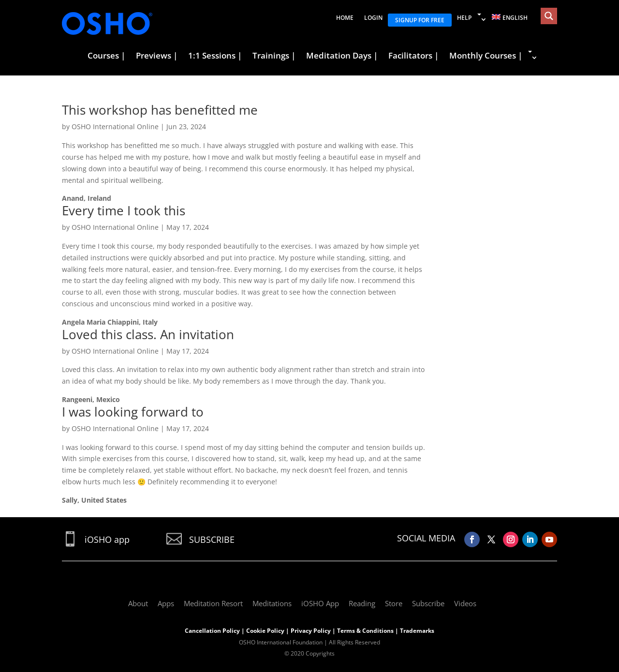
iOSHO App (320, 603)
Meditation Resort (213, 603)
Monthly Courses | (486, 56)
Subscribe (428, 603)
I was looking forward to (133, 412)
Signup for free (420, 20)
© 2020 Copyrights (309, 653)
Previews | (157, 56)
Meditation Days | (342, 56)
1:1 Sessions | (215, 56)
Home (345, 18)
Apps (166, 603)
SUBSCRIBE (212, 539)
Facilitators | (413, 56)
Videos (465, 603)
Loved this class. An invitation (148, 334)
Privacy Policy (311, 631)
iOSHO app (107, 539)
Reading (362, 603)
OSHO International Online (115, 127)
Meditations (272, 603)
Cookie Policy (265, 631)
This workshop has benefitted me (160, 110)
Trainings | (274, 56)
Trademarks (417, 631)
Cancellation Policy (212, 631)
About (138, 603)
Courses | (106, 56)
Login (373, 18)
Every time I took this (124, 210)
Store (394, 603)
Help (464, 18)
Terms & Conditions (365, 631)
